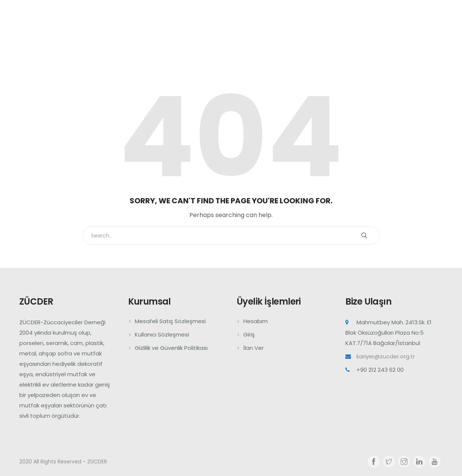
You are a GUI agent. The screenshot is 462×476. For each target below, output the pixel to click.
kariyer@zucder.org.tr (386, 356)
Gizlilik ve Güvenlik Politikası (171, 348)
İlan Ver (253, 348)
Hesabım (256, 321)
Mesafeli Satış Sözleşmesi (170, 321)
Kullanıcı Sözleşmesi (162, 334)
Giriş (249, 334)
